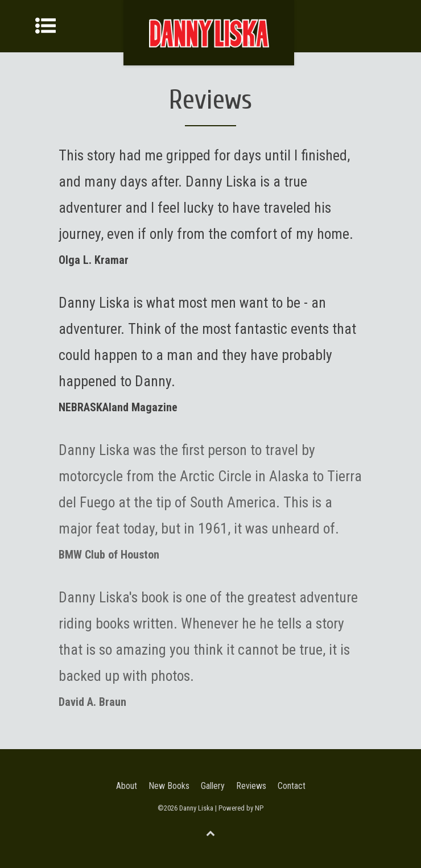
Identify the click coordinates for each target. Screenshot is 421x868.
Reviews (251, 786)
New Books (169, 786)
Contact (292, 786)
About (127, 786)
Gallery (213, 786)
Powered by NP (241, 808)
